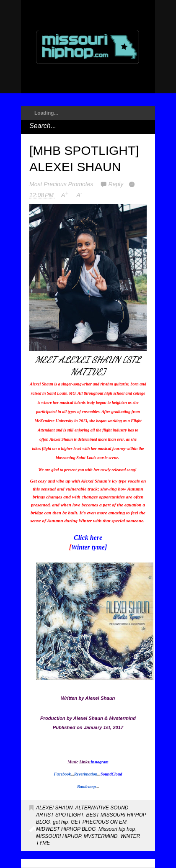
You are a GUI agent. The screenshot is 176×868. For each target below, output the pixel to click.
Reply (116, 184)
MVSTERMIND (101, 836)
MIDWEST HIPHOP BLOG (66, 829)
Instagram (100, 762)
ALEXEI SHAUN (54, 808)
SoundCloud (111, 774)
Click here (88, 538)
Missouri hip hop (117, 829)
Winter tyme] (89, 547)
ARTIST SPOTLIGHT (60, 815)
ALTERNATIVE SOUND (102, 808)
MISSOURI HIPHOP (58, 836)
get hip (60, 822)
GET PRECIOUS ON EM (99, 822)
